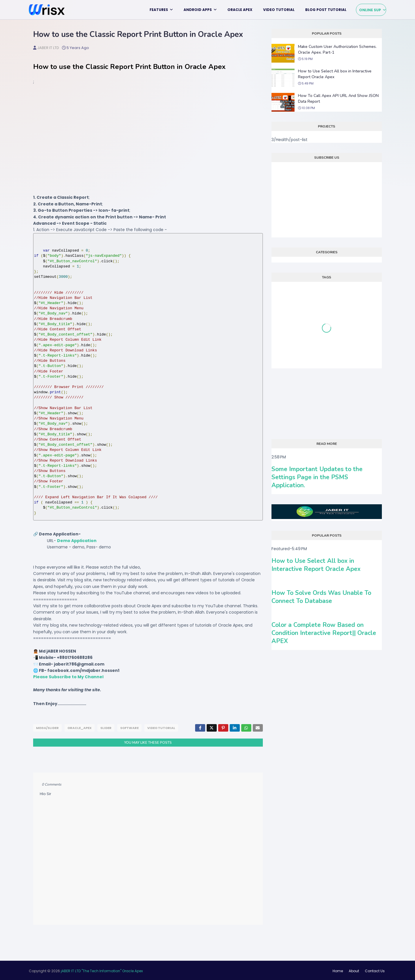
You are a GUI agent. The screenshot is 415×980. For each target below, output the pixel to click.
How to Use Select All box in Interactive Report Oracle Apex (335, 74)
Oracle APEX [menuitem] (240, 10)
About (354, 970)
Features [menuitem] (159, 10)
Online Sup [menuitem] (370, 10)
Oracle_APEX (80, 728)
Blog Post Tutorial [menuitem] (326, 10)
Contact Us (375, 970)
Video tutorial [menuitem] (279, 10)
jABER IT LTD (48, 48)
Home (338, 970)
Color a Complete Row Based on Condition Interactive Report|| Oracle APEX (324, 633)
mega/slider (47, 728)
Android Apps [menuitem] (198, 10)
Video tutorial (161, 728)
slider (106, 728)
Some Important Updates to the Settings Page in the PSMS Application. (317, 477)
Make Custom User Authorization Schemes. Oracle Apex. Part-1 (337, 49)
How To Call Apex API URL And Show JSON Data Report (338, 99)
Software (129, 728)
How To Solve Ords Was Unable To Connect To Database (321, 597)
